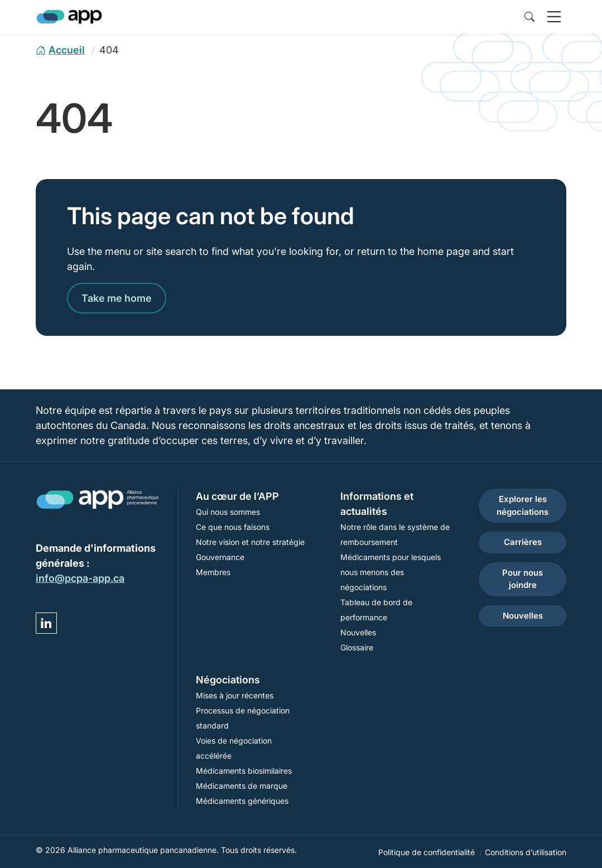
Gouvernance (220, 557)
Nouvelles (358, 632)
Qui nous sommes (228, 512)
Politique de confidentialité (427, 852)
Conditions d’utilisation (526, 852)
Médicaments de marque (242, 786)
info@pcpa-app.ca (80, 578)
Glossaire (357, 647)
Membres (213, 572)
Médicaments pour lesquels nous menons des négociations (391, 572)
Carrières (523, 542)
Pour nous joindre (522, 579)
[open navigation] (554, 17)
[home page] (60, 50)
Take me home (117, 298)
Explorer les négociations (522, 505)
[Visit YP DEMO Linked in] (46, 623)
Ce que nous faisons (233, 527)
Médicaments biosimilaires (244, 771)
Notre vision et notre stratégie (250, 542)
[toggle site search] (529, 17)
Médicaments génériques (242, 801)
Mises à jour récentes (235, 695)
